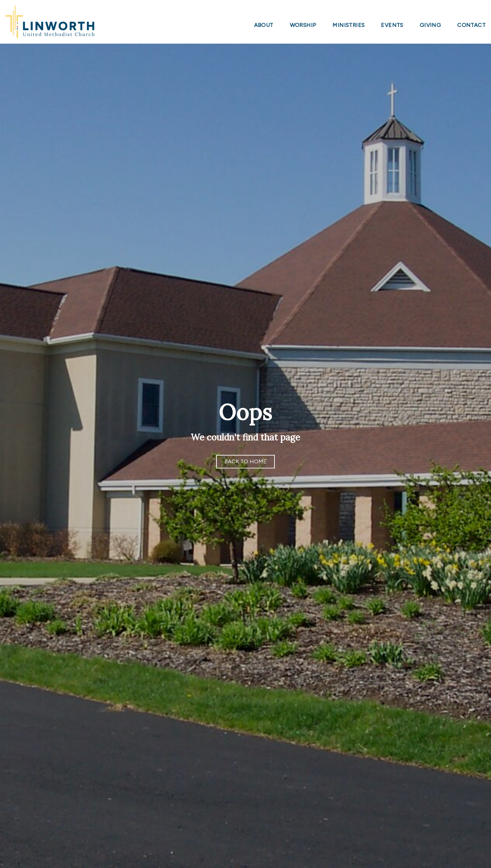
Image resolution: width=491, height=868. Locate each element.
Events (392, 25)
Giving (430, 25)
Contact (471, 25)
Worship (303, 25)
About (264, 25)
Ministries (348, 25)
